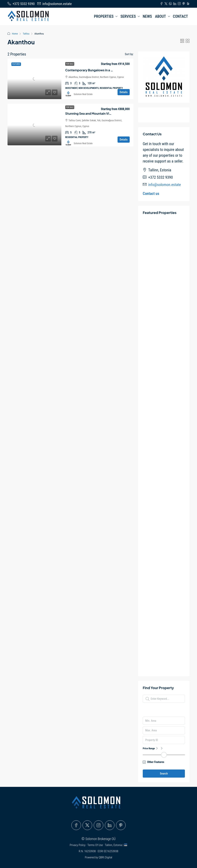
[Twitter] (87, 825)
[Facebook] (76, 825)
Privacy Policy (78, 845)
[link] (34, 79)
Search (164, 774)
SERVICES (128, 16)
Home (15, 34)
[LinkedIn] (110, 825)
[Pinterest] (121, 825)
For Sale (70, 64)
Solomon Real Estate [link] (83, 94)
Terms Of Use (95, 845)
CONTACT (180, 16)
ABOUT (161, 16)
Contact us (151, 194)
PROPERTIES (104, 16)
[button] (182, 41)
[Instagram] (98, 825)
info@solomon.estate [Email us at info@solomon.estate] (165, 185)
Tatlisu (26, 34)
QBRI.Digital (106, 857)
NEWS (147, 16)
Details (124, 92)
